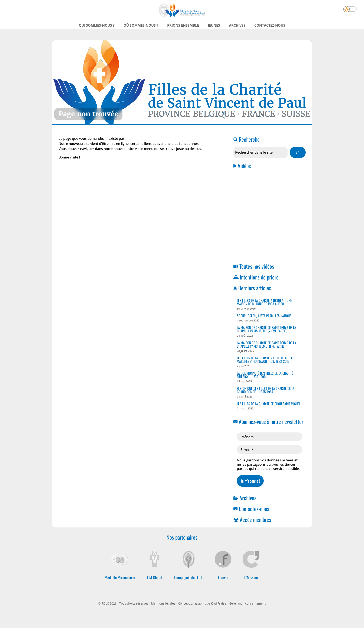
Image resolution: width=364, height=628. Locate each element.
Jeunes (214, 25)
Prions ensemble (183, 25)
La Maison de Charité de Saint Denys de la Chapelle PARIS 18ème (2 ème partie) (266, 329)
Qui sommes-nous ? (97, 25)
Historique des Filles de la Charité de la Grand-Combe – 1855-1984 (266, 390)
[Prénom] (270, 437)
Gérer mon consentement (247, 603)
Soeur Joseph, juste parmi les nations (264, 316)
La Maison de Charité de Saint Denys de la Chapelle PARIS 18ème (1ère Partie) (266, 344)
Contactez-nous (270, 25)
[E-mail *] (270, 449)
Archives (237, 25)
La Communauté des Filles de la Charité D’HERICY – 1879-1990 (265, 375)
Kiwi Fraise (219, 603)
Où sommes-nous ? (141, 25)
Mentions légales (163, 603)
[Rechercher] (298, 152)
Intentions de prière (259, 277)
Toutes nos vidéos (257, 266)
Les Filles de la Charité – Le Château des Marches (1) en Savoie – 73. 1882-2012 (266, 360)
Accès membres (255, 519)
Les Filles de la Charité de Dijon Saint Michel (269, 404)
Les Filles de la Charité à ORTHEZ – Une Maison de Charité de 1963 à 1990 (264, 302)
